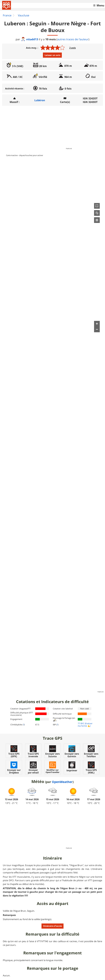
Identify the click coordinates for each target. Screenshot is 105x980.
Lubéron (40, 100)
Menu (100, 5)
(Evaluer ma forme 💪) (85, 725)
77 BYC (81, 723)
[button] (97, 206)
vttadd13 (30, 39)
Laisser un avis (52, 55)
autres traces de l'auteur (73, 39)
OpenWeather (62, 782)
